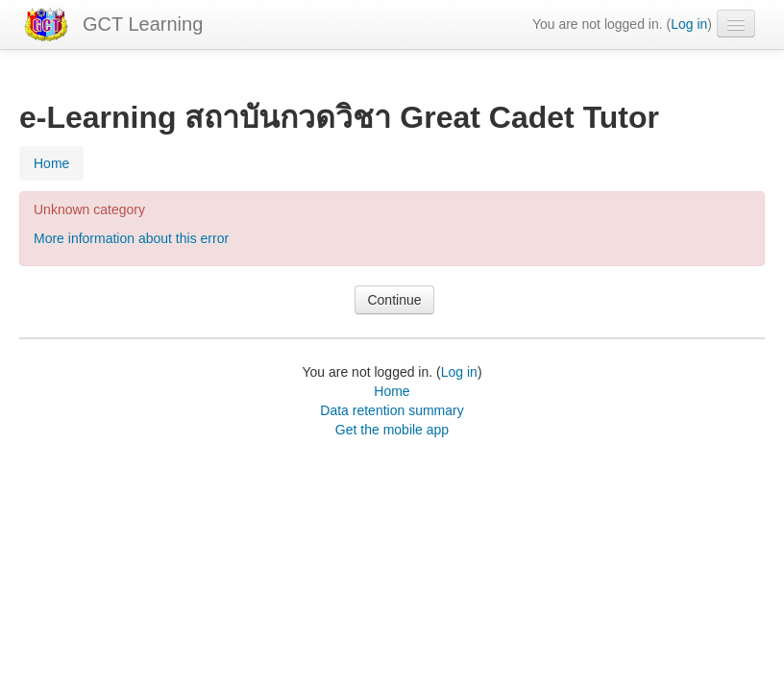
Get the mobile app (392, 430)
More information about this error (131, 238)
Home (392, 391)
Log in (689, 24)
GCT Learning (143, 24)
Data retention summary (392, 410)
